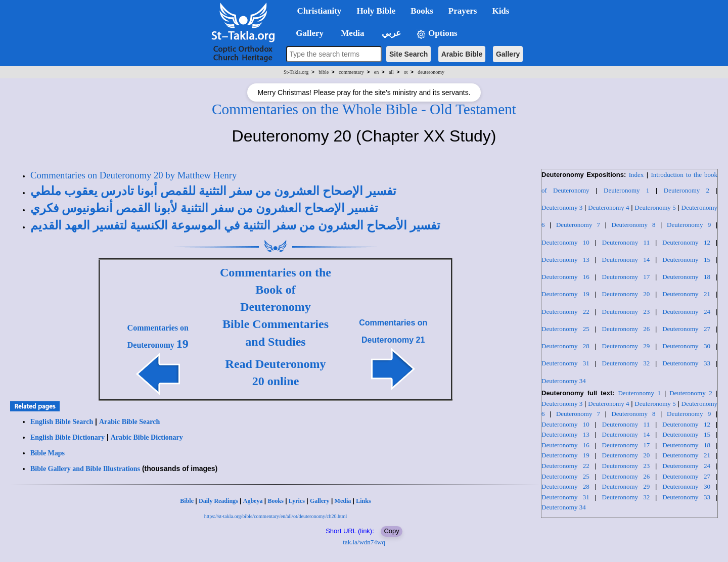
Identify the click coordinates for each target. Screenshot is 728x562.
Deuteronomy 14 (626, 260)
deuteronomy (431, 72)
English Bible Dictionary (67, 437)
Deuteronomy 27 (686, 329)
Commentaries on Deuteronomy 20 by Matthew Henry (133, 175)
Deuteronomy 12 (686, 242)
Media (343, 501)
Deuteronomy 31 (565, 363)
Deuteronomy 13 (565, 260)
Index (636, 175)
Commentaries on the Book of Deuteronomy (276, 290)
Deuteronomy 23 (626, 312)
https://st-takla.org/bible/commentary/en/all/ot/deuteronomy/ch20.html (276, 516)
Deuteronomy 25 (565, 329)
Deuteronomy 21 (686, 294)
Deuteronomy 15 (686, 260)
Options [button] (437, 34)
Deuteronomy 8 (633, 225)
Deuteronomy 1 (626, 190)
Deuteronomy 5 (655, 207)
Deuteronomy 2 (687, 190)
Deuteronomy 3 (562, 207)
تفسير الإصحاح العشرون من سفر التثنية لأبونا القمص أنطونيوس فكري (204, 208)
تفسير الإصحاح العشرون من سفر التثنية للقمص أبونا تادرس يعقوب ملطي (213, 191)
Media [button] (352, 33)
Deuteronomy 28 (565, 346)
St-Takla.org (296, 72)
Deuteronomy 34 (564, 381)
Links (363, 501)
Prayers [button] (463, 11)
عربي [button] (390, 33)
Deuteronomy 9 (689, 225)
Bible (187, 501)
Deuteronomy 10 (565, 242)
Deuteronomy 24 (686, 312)
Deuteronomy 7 (578, 225)
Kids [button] (500, 11)
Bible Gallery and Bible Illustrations (85, 469)
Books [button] (422, 11)
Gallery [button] (307, 33)
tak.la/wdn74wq (364, 542)
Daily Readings (218, 501)
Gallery (508, 54)
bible (324, 72)
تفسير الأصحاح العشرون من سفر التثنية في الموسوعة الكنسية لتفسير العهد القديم (235, 225)
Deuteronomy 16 (565, 277)
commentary (351, 72)
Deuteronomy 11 (626, 242)
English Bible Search (62, 422)
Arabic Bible (462, 54)
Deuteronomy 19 (565, 294)
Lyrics (297, 501)
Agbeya (253, 501)
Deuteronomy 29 (626, 346)
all (391, 72)
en (376, 72)
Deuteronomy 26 (626, 329)
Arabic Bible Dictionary (147, 437)
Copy (391, 531)
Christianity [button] (320, 11)
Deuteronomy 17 (626, 277)
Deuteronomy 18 (686, 277)
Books (275, 501)
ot (406, 72)
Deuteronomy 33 (686, 363)
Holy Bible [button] (376, 11)
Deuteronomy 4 (608, 207)
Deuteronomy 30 (686, 346)
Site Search (408, 54)
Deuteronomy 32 (626, 363)
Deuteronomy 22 (565, 312)
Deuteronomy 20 (626, 294)
